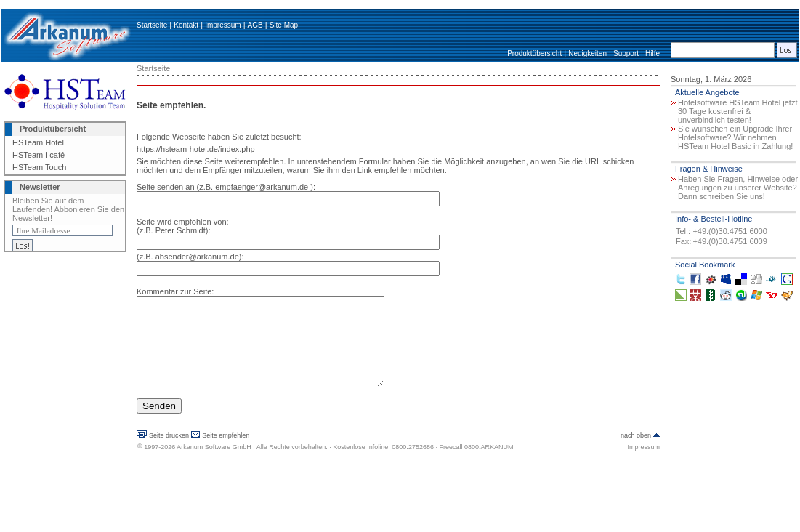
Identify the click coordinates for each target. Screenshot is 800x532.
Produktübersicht (534, 53)
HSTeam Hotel (38, 142)
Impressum (223, 25)
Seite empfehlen (226, 453)
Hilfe (652, 53)
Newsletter (40, 187)
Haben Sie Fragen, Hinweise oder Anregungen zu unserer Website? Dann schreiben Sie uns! (738, 188)
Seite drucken (169, 453)
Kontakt (186, 25)
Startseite (152, 25)
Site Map (284, 25)
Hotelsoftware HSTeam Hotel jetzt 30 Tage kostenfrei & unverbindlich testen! (738, 111)
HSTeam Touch (39, 167)
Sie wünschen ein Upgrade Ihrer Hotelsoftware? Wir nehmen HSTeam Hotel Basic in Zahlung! (735, 137)
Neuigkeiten (587, 53)
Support (626, 53)
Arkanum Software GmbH (214, 464)
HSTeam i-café (39, 155)
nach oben (636, 453)
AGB (255, 25)
